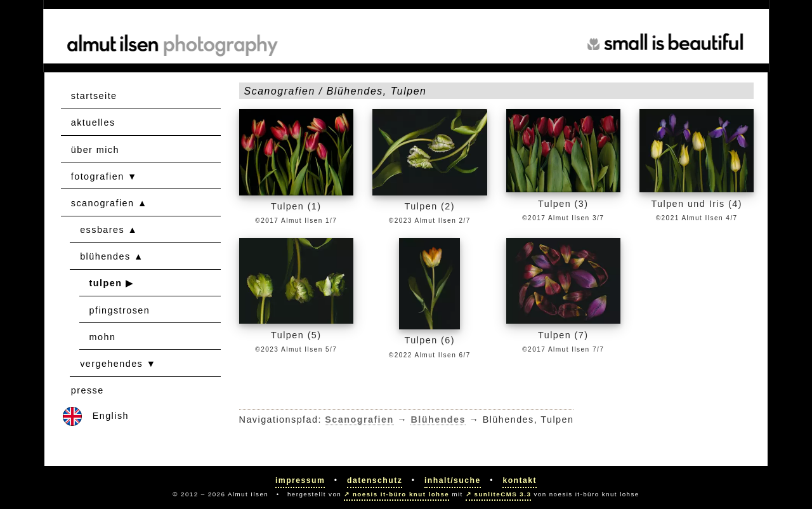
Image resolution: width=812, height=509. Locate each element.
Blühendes (438, 420)
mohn (103, 337)
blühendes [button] (105, 256)
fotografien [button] (98, 176)
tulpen (106, 283)
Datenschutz (375, 480)
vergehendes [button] (111, 364)
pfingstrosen (120, 310)
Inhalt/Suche (453, 480)
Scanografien (359, 420)
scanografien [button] (103, 203)
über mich (95, 150)
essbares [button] (102, 230)
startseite (94, 96)
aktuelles (93, 122)
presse (88, 390)
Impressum (300, 480)
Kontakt (520, 480)
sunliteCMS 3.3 (503, 494)
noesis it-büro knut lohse (401, 494)
